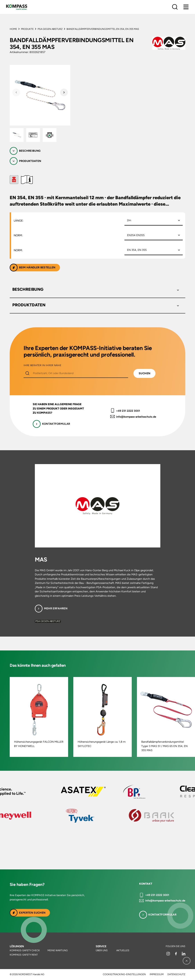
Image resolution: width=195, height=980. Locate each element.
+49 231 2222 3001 (128, 411)
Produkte (27, 29)
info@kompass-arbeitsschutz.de (136, 417)
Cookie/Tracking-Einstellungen (124, 974)
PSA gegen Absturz (50, 29)
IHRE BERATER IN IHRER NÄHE (42, 365)
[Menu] (186, 7)
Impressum (157, 974)
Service (101, 946)
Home (13, 29)
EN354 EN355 (136, 235)
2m (129, 220)
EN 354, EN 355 (137, 250)
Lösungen (17, 946)
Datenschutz (176, 974)
